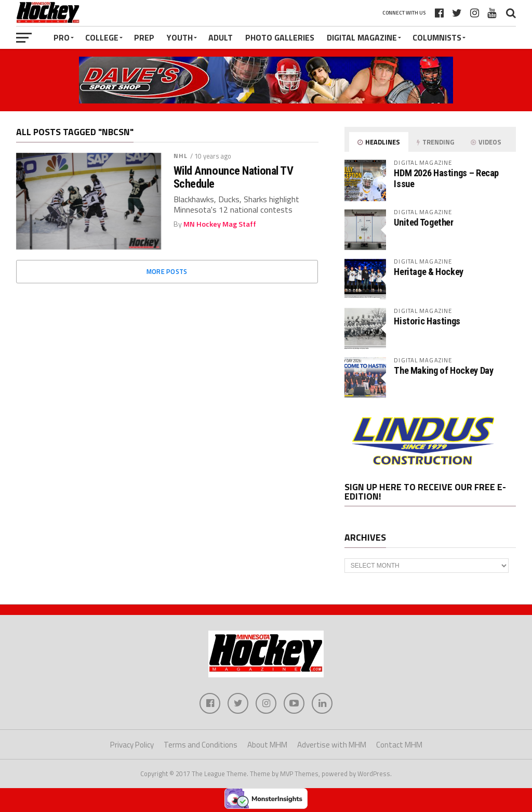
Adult (221, 37)
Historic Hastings (427, 321)
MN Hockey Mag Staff (220, 224)
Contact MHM (399, 745)
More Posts (167, 271)
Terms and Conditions (201, 745)
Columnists (437, 37)
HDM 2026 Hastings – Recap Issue (446, 178)
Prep (144, 37)
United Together (423, 222)
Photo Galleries (280, 37)
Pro (62, 37)
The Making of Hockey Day (443, 370)
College (102, 37)
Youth (180, 37)
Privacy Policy (132, 745)
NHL (181, 156)
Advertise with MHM (332, 745)
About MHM (267, 745)
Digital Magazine (362, 37)
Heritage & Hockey (429, 272)
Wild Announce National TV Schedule (234, 177)
